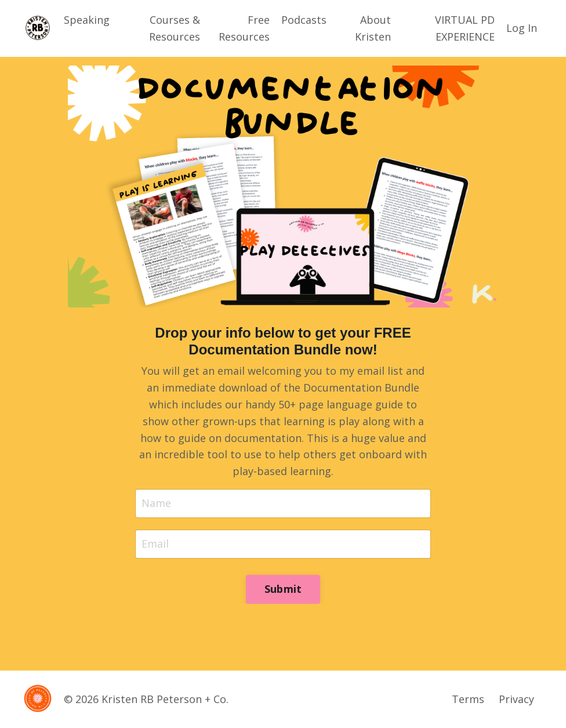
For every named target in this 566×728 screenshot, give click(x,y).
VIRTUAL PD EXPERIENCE (465, 28)
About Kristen (373, 28)
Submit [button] (283, 589)
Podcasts (304, 20)
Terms (468, 699)
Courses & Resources (175, 28)
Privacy (516, 699)
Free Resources (244, 28)
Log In (522, 28)
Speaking (87, 20)
